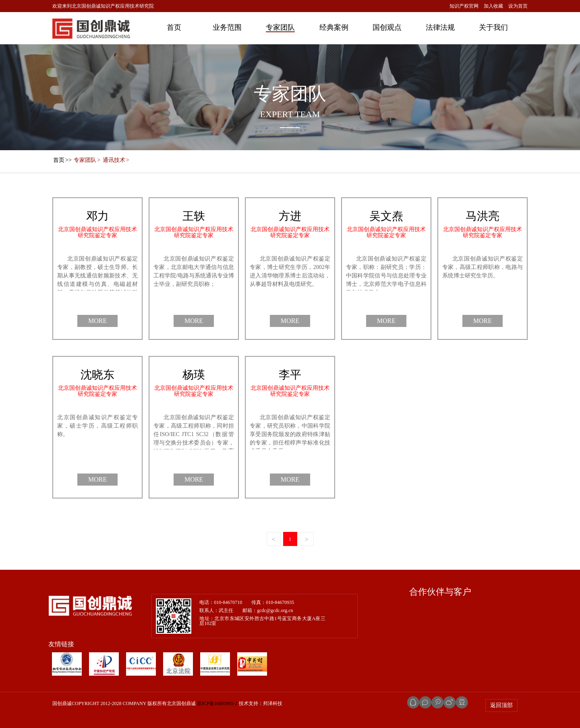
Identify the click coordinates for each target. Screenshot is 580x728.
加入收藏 (493, 6)
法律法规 (440, 27)
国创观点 (387, 27)
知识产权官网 (464, 6)
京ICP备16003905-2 (217, 703)
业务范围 (227, 27)
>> (62, 160)
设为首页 (518, 6)
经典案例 (334, 27)
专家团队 (280, 27)
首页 (174, 27)
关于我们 (493, 27)
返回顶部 (501, 705)
